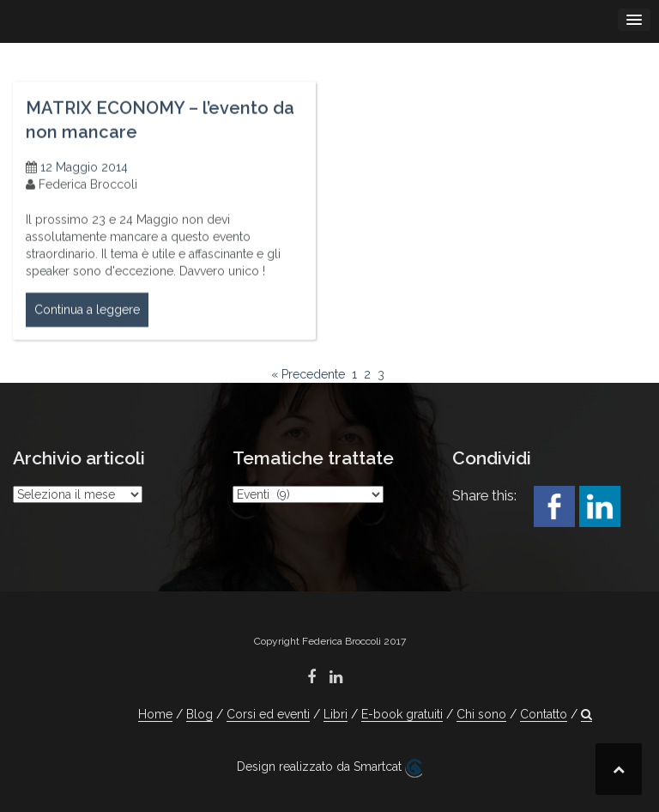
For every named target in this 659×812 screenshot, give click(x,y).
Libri (336, 714)
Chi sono (481, 714)
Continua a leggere (87, 315)
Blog (200, 714)
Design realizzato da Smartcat (329, 768)
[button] (586, 715)
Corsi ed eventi (268, 714)
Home (155, 714)
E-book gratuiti (402, 714)
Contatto (544, 714)
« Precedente (308, 374)
